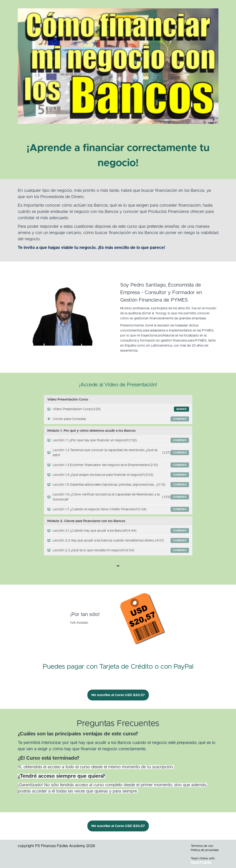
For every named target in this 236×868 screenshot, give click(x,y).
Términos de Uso (202, 846)
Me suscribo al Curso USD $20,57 (118, 695)
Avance (181, 409)
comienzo (180, 419)
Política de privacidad (205, 850)
